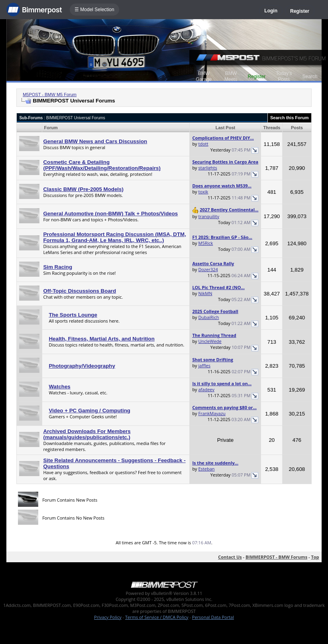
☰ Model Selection (94, 10)
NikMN (205, 293)
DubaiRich (209, 317)
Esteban (207, 469)
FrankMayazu (212, 413)
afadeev (207, 389)
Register (300, 11)
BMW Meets (231, 76)
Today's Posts (284, 76)
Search (310, 77)
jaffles (204, 365)
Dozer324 (208, 269)
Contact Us (230, 557)
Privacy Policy (108, 617)
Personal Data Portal (213, 617)
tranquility (209, 216)
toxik (203, 192)
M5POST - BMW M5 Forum (50, 95)
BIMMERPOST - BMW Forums (276, 557)
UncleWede (210, 341)
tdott (203, 144)
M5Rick (206, 243)
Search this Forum (290, 118)
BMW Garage (204, 76)
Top (315, 557)
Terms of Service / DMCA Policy (157, 617)
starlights (208, 168)
